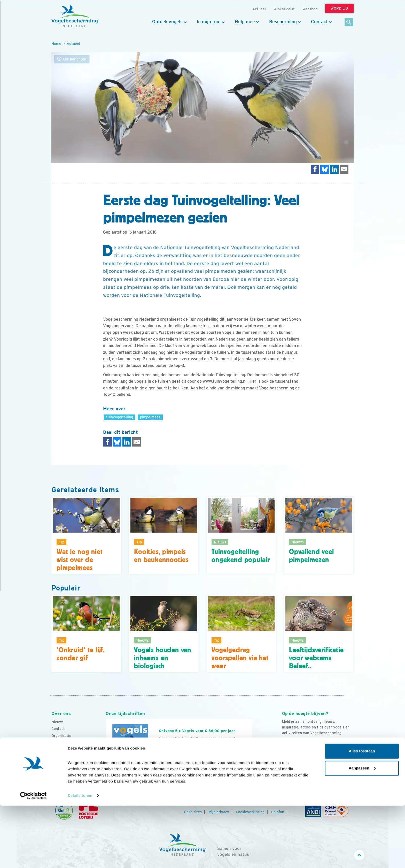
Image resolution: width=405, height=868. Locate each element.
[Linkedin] (318, 766)
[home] (75, 16)
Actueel (73, 44)
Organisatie (61, 736)
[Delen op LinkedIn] (334, 169)
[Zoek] (349, 22)
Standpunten (62, 770)
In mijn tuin (209, 22)
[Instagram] (307, 766)
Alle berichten (72, 59)
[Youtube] (297, 766)
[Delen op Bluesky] (325, 169)
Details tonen (80, 858)
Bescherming (283, 22)
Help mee (245, 22)
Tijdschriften (62, 756)
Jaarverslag (62, 749)
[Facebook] (286, 766)
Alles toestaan (362, 814)
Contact (319, 22)
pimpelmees (150, 417)
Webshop (310, 9)
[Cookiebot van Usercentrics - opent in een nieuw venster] (33, 858)
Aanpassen (362, 830)
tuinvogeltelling (120, 417)
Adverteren (61, 763)
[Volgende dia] (252, 766)
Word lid (171, 760)
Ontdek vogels (167, 22)
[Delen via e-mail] (344, 169)
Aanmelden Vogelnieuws (310, 743)
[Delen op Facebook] (315, 169)
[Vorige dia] (105, 766)
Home (56, 44)
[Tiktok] (339, 766)
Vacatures (60, 742)
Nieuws (57, 722)
